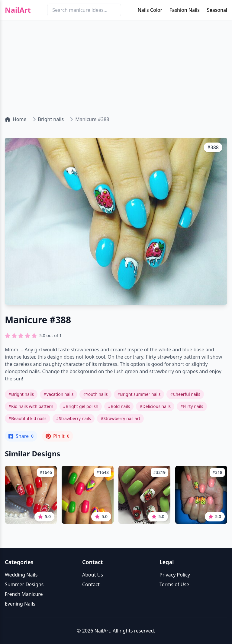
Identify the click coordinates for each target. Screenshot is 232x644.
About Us (93, 575)
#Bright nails (21, 394)
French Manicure (24, 594)
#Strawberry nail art (120, 418)
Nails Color (150, 10)
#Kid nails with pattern (31, 406)
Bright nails (51, 119)
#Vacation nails (58, 394)
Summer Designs (24, 584)
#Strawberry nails (74, 418)
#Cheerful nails (185, 394)
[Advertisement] (116, 65)
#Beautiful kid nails (27, 418)
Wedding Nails (21, 575)
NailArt (18, 10)
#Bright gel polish (81, 406)
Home (16, 119)
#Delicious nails (155, 406)
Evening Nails (20, 604)
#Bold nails (119, 406)
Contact (91, 584)
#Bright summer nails (139, 394)
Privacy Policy (175, 575)
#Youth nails (95, 394)
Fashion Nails (185, 10)
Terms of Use (174, 584)
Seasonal (217, 10)
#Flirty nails (192, 406)
